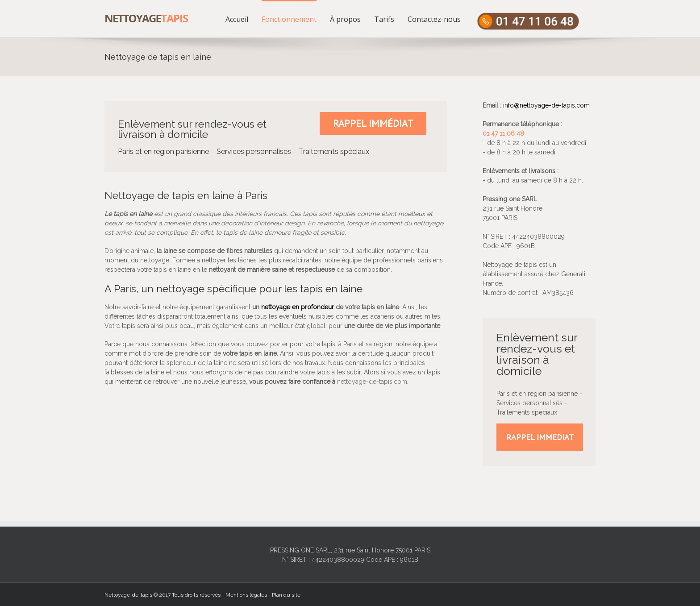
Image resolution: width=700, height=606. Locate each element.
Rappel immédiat (373, 123)
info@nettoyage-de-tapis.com (546, 105)
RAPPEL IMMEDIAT (540, 437)
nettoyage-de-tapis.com (372, 382)
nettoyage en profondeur (298, 307)
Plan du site (286, 595)
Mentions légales (246, 595)
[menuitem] (244, 19)
